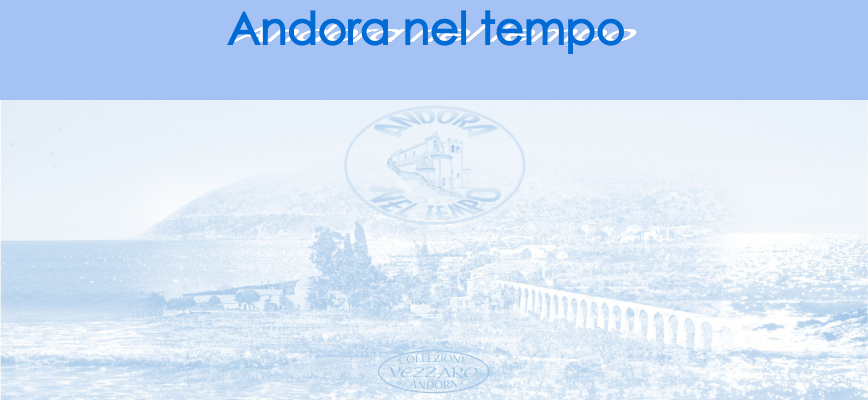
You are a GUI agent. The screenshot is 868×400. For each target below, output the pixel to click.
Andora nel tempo (425, 28)
